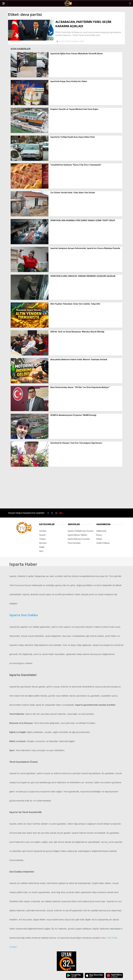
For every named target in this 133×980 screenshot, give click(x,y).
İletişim (99, 539)
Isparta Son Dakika (24, 615)
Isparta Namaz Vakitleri (77, 535)
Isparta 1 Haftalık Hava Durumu (81, 531)
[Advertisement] (66, 488)
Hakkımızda (101, 531)
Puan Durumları (74, 543)
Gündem (43, 531)
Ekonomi (43, 543)
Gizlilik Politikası (103, 543)
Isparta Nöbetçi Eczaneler (79, 539)
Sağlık (42, 547)
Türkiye (42, 539)
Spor (41, 551)
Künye (99, 535)
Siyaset (42, 535)
